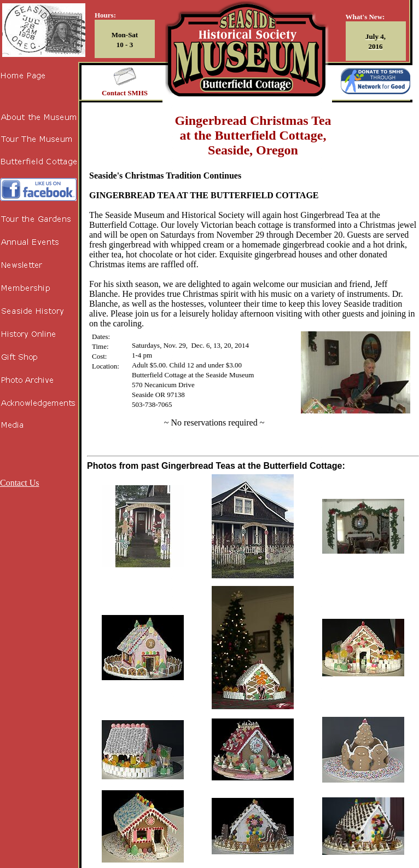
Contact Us (20, 483)
